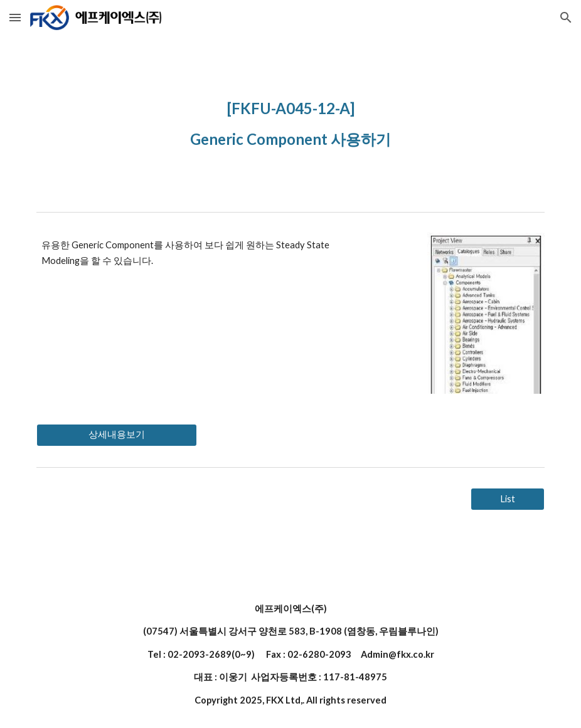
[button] (15, 17)
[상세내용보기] (117, 435)
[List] (508, 499)
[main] (290, 121)
